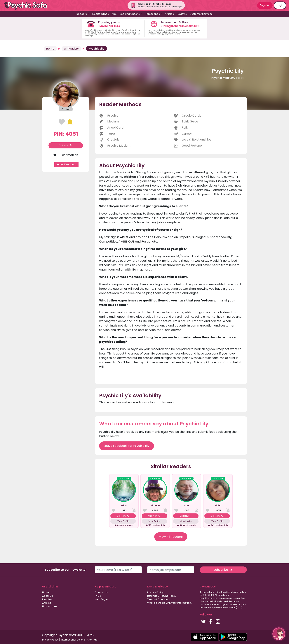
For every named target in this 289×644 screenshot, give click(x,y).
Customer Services (201, 14)
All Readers (71, 49)
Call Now (66, 145)
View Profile (123, 521)
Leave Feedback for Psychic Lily (127, 446)
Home (50, 49)
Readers (47, 599)
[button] (279, 634)
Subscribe (223, 570)
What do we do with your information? (170, 603)
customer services (209, 604)
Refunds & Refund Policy (162, 596)
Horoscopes (50, 606)
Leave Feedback (66, 164)
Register (265, 5)
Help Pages (102, 599)
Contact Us (101, 592)
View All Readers (171, 537)
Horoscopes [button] (153, 14)
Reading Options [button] (130, 14)
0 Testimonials (66, 155)
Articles (169, 14)
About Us (48, 596)
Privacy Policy (155, 592)
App (114, 14)
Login (280, 5)
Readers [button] (82, 14)
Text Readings (100, 14)
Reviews (182, 14)
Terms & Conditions (159, 599)
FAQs (98, 596)
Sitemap (92, 640)
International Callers (73, 640)
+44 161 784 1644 (109, 26)
